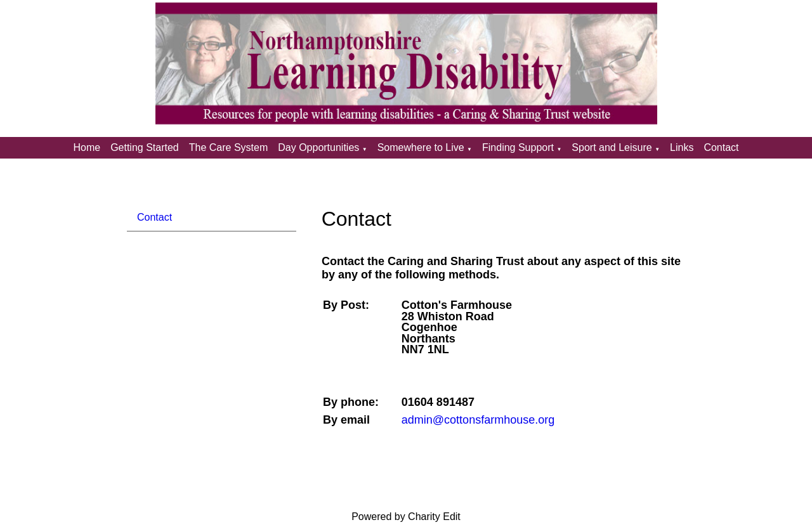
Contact (721, 147)
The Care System (228, 147)
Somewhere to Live (421, 147)
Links (682, 147)
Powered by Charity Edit (406, 517)
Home (87, 147)
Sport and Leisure (612, 147)
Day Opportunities (318, 147)
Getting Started (145, 147)
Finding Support (518, 147)
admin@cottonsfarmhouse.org (477, 420)
